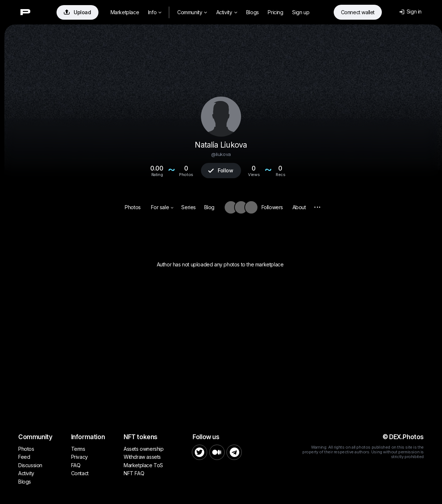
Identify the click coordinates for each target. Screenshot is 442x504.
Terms (78, 449)
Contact (80, 473)
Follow (221, 170)
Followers (272, 207)
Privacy (80, 457)
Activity (227, 12)
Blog (209, 207)
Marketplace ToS (143, 465)
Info (155, 12)
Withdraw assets (142, 457)
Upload (77, 12)
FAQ (76, 465)
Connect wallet (358, 12)
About (299, 207)
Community (192, 12)
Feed (24, 457)
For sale (162, 207)
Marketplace (125, 12)
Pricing (275, 12)
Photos (133, 207)
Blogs (253, 12)
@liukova (221, 154)
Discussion (30, 465)
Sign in (410, 11)
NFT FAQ (134, 473)
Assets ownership (144, 449)
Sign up (301, 12)
